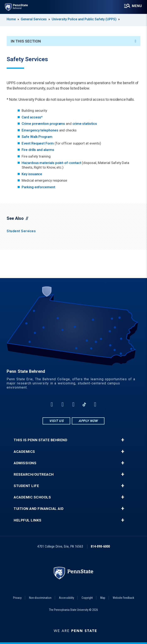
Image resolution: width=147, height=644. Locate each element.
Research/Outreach (34, 474)
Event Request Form (38, 143)
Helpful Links (28, 520)
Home (11, 19)
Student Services (21, 231)
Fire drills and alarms (38, 150)
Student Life (26, 486)
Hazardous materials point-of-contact (51, 163)
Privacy (17, 598)
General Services (34, 19)
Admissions (25, 463)
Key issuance (32, 174)
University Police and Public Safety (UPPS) (84, 19)
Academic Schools (32, 497)
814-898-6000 (100, 546)
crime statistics (85, 124)
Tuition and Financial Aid (39, 509)
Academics (24, 452)
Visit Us (56, 421)
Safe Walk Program (37, 137)
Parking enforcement (38, 187)
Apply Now (88, 421)
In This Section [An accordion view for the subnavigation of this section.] (73, 41)
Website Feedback (123, 598)
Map (103, 598)
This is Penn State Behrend (40, 440)
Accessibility (67, 598)
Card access (31, 117)
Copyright (87, 598)
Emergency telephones (40, 130)
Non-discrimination (40, 598)
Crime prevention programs (43, 124)
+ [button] (123, 440)
